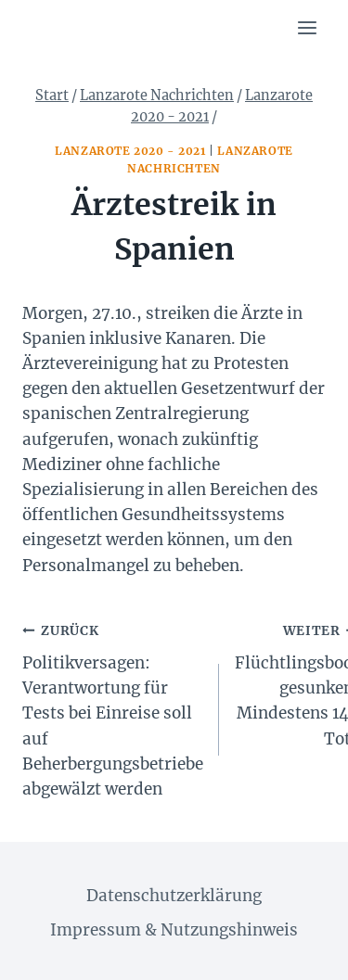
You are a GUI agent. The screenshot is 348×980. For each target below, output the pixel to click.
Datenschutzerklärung (174, 896)
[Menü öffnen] (307, 27)
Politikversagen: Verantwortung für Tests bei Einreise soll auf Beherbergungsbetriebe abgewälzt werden (113, 708)
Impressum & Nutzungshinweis (174, 930)
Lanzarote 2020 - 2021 (130, 151)
